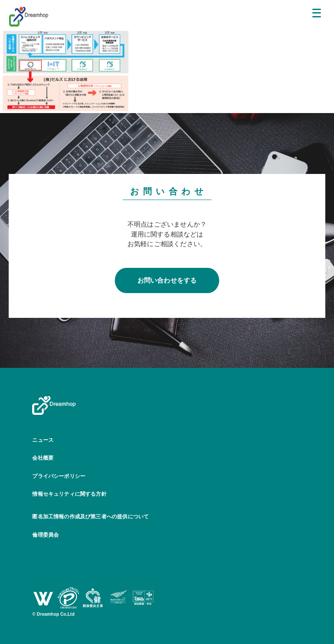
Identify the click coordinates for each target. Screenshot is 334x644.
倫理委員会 (45, 535)
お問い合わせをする (167, 280)
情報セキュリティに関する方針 (69, 494)
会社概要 (43, 458)
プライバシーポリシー (59, 476)
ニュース (43, 440)
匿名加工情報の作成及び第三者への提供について (90, 517)
